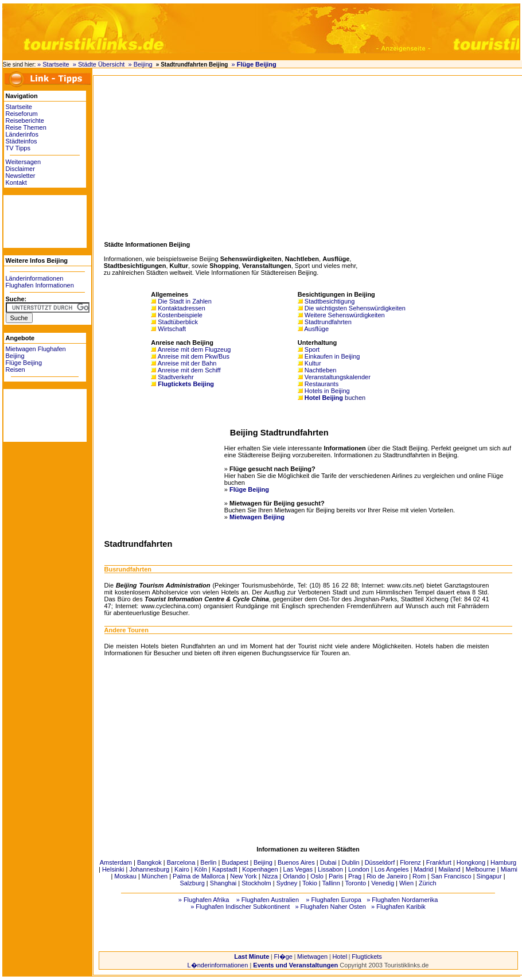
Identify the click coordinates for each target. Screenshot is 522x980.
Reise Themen (26, 127)
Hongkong (471, 862)
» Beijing (140, 64)
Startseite (19, 107)
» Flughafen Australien (268, 900)
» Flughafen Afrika (204, 900)
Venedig (383, 883)
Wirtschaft (172, 329)
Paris (336, 876)
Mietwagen (312, 956)
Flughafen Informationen (40, 285)
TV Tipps (18, 148)
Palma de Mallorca (199, 876)
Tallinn (331, 883)
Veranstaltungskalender (338, 377)
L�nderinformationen (218, 965)
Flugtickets (367, 956)
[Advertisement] (38, 221)
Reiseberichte (25, 120)
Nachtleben (321, 370)
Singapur (489, 876)
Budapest (235, 862)
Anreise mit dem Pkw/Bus (194, 356)
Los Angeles (392, 869)
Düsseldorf (380, 862)
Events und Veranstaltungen (295, 965)
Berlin (208, 862)
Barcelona (181, 862)
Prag (355, 876)
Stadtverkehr (176, 377)
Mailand (449, 869)
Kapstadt (225, 869)
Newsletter (21, 176)
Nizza (270, 876)
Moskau (125, 876)
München (155, 876)
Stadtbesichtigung (330, 301)
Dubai (328, 862)
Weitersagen (24, 162)
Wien (406, 883)
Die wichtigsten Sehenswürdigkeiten (355, 308)
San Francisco (451, 876)
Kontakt (16, 182)
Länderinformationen (35, 278)
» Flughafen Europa (334, 900)
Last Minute (252, 956)
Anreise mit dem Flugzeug (194, 349)
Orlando (294, 876)
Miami (509, 869)
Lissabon (330, 869)
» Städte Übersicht (99, 64)
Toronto (356, 883)
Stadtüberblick (178, 322)
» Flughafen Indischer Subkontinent (240, 907)
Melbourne (481, 869)
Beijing (263, 862)
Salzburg (192, 883)
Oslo (317, 876)
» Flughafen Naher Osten (330, 907)
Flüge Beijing (24, 363)
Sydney (287, 883)
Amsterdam (116, 862)
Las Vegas (298, 869)
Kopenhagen (260, 869)
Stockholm (256, 883)
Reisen (15, 370)
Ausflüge (316, 329)
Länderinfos (22, 134)
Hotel (340, 956)
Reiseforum (22, 114)
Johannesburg (149, 869)
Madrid (424, 869)
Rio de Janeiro (387, 876)
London (359, 869)
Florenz (410, 862)
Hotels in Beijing (327, 391)
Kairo (182, 869)
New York (243, 876)
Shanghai (223, 883)
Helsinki (113, 869)
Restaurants (322, 384)
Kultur (313, 363)
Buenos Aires (296, 862)
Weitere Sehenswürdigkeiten (345, 315)
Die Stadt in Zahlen (185, 301)
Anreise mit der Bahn (187, 363)
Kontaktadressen (182, 308)
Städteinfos (22, 141)
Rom (419, 876)
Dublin (350, 862)
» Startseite (53, 64)
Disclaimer (20, 169)
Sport (312, 349)
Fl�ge (283, 956)
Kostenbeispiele (180, 315)
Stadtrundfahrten (328, 322)
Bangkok (149, 862)
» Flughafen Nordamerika (402, 900)
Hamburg (503, 862)
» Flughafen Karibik (398, 907)
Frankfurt (439, 862)
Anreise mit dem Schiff (189, 370)
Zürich (428, 883)
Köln (201, 869)
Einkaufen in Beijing (332, 356)
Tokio (310, 883)
